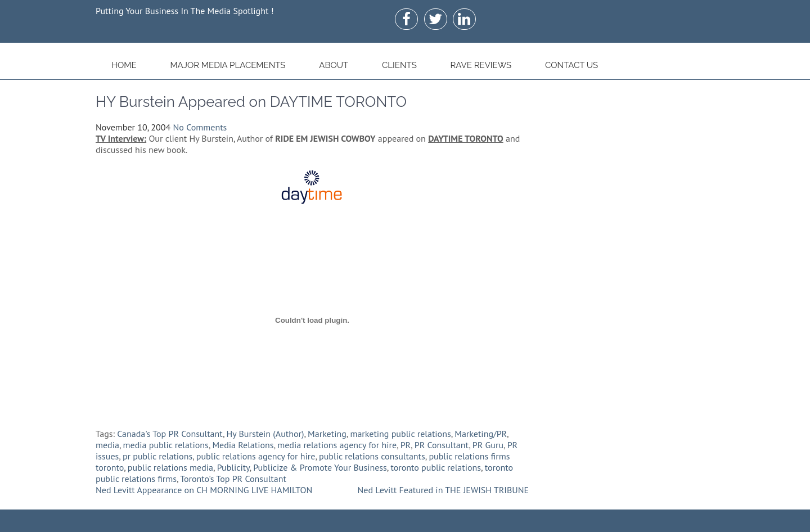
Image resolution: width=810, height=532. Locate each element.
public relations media (170, 467)
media (107, 445)
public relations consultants (372, 456)
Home (124, 65)
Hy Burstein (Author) (265, 434)
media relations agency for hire (337, 445)
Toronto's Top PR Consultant (233, 479)
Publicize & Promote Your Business (320, 467)
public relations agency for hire (256, 456)
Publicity (233, 467)
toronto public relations (436, 467)
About (334, 65)
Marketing (327, 434)
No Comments (200, 127)
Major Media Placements (228, 65)
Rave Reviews (481, 65)
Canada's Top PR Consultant (170, 434)
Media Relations (243, 445)
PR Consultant (442, 445)
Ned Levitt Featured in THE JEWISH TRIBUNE (443, 490)
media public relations (166, 445)
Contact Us (571, 65)
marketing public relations (400, 434)
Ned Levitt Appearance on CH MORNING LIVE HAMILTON (204, 490)
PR (406, 445)
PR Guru (488, 445)
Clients (399, 65)
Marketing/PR (481, 434)
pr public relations (157, 456)
